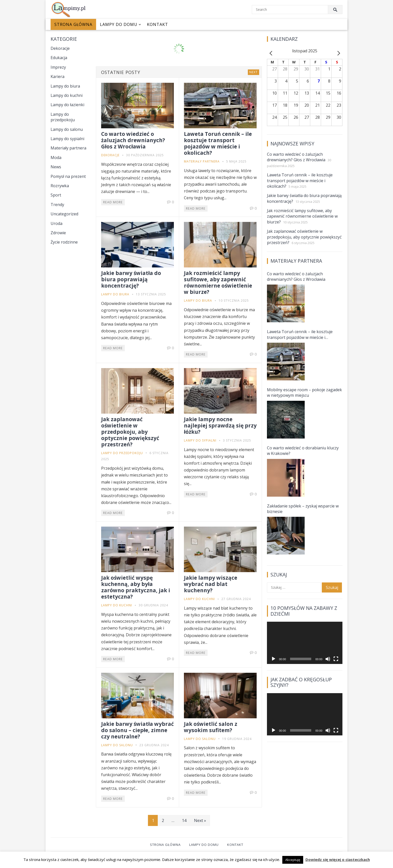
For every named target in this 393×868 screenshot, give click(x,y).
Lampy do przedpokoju (63, 117)
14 (184, 820)
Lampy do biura (65, 86)
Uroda (56, 223)
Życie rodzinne (64, 242)
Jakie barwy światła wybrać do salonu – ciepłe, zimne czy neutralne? (137, 730)
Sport (56, 195)
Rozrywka (60, 186)
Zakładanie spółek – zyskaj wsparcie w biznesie (303, 509)
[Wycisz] (328, 659)
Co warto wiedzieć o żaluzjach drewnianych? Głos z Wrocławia (133, 140)
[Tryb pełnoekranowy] (336, 659)
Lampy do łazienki (67, 105)
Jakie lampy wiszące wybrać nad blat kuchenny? (211, 584)
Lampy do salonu (67, 129)
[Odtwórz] (273, 659)
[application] (305, 643)
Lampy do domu (119, 24)
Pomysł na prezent (68, 176)
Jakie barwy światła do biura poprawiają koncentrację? (131, 279)
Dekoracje (60, 48)
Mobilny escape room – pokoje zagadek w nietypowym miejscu (304, 392)
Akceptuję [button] (293, 860)
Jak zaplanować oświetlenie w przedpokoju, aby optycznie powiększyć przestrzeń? (130, 432)
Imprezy (58, 67)
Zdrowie (58, 233)
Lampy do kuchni (67, 95)
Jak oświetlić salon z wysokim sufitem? (211, 727)
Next (253, 72)
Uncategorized (64, 214)
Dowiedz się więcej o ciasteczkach (338, 859)
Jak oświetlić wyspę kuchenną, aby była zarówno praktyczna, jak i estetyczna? (136, 587)
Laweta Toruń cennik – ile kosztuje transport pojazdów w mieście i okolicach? (218, 143)
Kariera (57, 76)
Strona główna (73, 24)
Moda (56, 157)
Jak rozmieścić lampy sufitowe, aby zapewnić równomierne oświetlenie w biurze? (218, 282)
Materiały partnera (68, 148)
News (56, 167)
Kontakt (158, 24)
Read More (113, 202)
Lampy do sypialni (67, 139)
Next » (200, 820)
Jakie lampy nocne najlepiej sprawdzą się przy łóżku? (220, 425)
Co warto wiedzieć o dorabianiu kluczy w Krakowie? (303, 451)
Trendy (57, 205)
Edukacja (59, 58)
